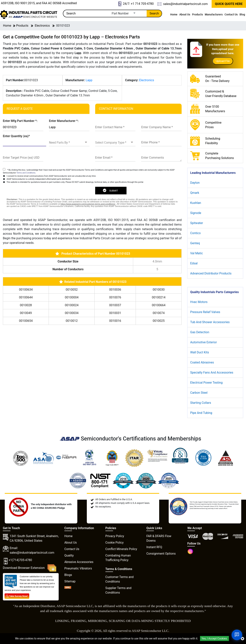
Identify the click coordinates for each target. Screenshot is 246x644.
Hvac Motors (199, 302)
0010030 (159, 290)
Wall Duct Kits (200, 352)
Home (174, 14)
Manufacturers (214, 14)
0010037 (115, 305)
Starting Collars (201, 403)
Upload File (223, 61)
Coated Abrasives (202, 362)
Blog (242, 14)
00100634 (26, 290)
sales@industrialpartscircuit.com (183, 4)
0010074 (159, 313)
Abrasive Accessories (79, 562)
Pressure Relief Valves (205, 312)
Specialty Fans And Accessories (212, 372)
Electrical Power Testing (206, 383)
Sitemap (70, 581)
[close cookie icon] (242, 639)
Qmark (195, 193)
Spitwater (197, 223)
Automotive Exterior (203, 342)
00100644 (26, 297)
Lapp (89, 80)
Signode (196, 213)
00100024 (72, 305)
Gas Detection (200, 332)
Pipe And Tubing (201, 413)
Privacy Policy (115, 536)
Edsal (194, 263)
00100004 (72, 297)
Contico (195, 233)
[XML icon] (68, 588)
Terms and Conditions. (26, 173)
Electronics (42, 26)
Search (154, 13)
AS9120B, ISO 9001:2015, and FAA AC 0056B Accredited (39, 3)
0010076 (115, 297)
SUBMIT (110, 190)
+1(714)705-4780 (20, 560)
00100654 (26, 321)
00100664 (159, 305)
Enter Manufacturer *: (64, 121)
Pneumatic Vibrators (78, 568)
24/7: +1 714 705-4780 (136, 4)
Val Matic (197, 253)
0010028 (26, 305)
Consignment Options (161, 554)
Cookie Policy (115, 543)
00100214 (159, 297)
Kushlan (196, 203)
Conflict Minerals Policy (121, 549)
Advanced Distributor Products (211, 273)
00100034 (72, 313)
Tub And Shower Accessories (210, 322)
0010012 (72, 321)
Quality (69, 555)
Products (197, 14)
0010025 (159, 321)
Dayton (195, 183)
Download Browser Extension (30, 568)
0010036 (115, 290)
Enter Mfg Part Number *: (20, 121)
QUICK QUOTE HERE (229, 4)
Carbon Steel (199, 393)
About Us (185, 14)
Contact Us (231, 14)
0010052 (72, 290)
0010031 (115, 313)
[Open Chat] (237, 635)
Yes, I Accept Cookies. (215, 638)
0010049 (26, 313)
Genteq (195, 243)
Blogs (68, 575)
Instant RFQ (154, 547)
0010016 (115, 321)
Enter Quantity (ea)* (16, 136)
